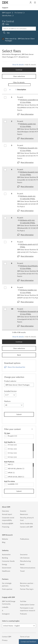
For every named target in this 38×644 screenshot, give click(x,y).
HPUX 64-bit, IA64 (15, 477)
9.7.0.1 (11, 449)
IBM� (5, 3)
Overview (5, 511)
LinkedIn (5, 607)
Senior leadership (26, 523)
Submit (19, 414)
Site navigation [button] (35, 4)
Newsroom (24, 514)
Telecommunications (28, 568)
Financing (6, 527)
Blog (4, 542)
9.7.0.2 (11, 453)
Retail (22, 564)
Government (7, 568)
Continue (19, 70)
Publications (25, 539)
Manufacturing (25, 561)
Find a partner (7, 589)
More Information (27, 114)
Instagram (6, 614)
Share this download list (16, 367)
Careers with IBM (26, 527)
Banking (5, 558)
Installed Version (10, 391)
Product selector (10, 381)
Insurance (24, 554)
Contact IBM (7, 637)
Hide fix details (31, 65)
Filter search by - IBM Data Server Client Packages (20, 40)
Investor (23, 511)
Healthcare (6, 571)
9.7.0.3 (11, 457)
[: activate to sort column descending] (12, 91)
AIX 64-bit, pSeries (15, 468)
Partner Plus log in (27, 589)
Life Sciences (25, 558)
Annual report (7, 514)
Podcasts (23, 614)
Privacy (5, 640)
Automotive (6, 554)
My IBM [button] (31, 3)
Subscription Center (27, 605)
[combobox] (10, 395)
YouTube (23, 601)
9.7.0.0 (11, 445)
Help (7, 24)
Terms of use (25, 637)
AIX (9, 464)
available (11, 484)
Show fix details (18, 65)
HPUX (10, 473)
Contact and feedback (28, 642)
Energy (5, 564)
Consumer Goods (8, 561)
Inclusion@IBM (8, 523)
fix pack (11, 436)
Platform (7, 401)
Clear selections (19, 76)
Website (5, 539)
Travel (22, 571)
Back (19, 355)
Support (5, 8)
